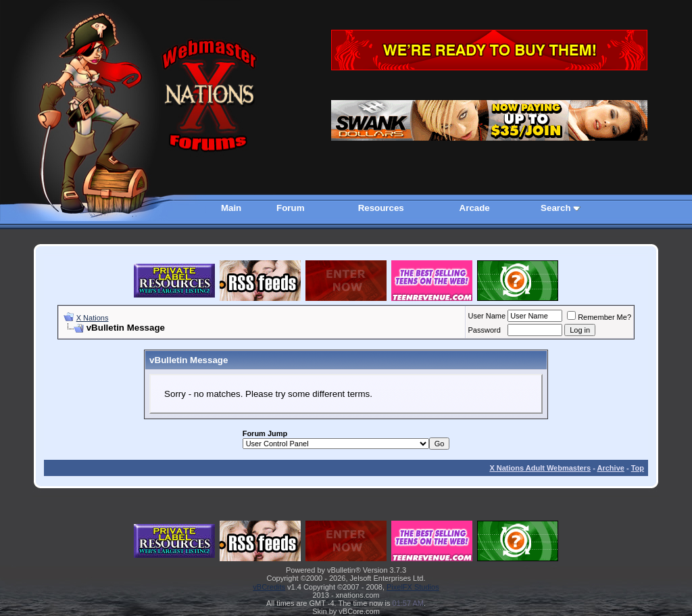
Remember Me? (599, 317)
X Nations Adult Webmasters (540, 468)
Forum (290, 208)
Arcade (475, 208)
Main (231, 208)
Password (485, 330)
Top (638, 468)
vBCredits (269, 587)
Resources (381, 208)
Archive (611, 468)
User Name (487, 316)
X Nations (93, 318)
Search (555, 208)
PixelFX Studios (413, 587)
